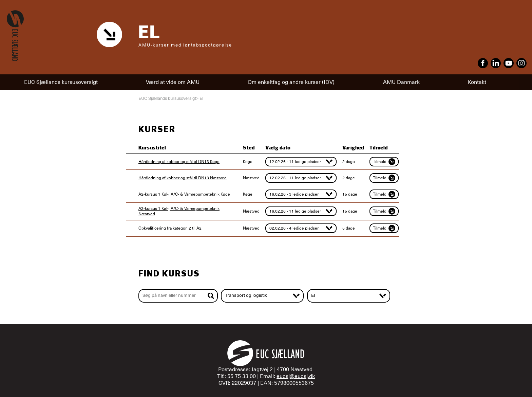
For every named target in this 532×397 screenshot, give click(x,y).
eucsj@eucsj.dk (296, 376)
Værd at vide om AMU (173, 82)
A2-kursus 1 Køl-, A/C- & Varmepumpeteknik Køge (184, 194)
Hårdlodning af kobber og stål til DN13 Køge (179, 162)
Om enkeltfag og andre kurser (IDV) (291, 82)
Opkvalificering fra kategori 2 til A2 (170, 228)
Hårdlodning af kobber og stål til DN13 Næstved (183, 178)
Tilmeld (384, 162)
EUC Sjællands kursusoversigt (61, 82)
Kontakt (477, 82)
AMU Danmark (401, 82)
